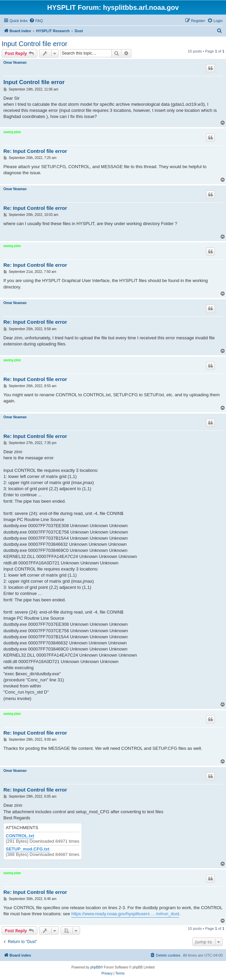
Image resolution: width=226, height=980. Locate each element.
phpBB (95, 967)
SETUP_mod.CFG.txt (28, 849)
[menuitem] (36, 21)
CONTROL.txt (20, 836)
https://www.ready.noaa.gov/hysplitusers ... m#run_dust (125, 914)
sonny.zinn (12, 132)
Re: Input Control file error (35, 151)
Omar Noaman (15, 63)
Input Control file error (34, 44)
